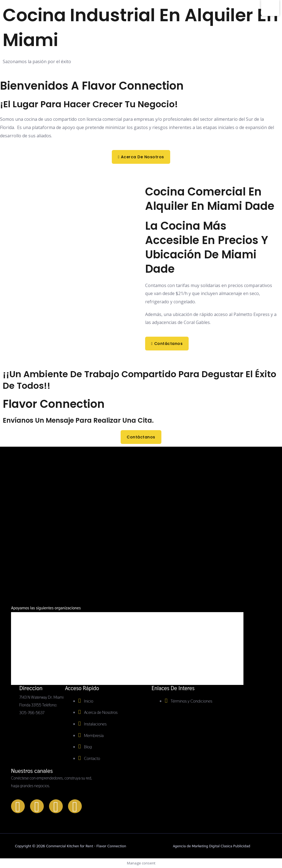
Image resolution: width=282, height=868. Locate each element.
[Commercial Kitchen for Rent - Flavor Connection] (22, 45)
